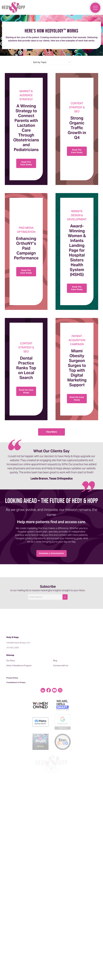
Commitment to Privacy (16, 682)
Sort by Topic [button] (40, 62)
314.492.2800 (13, 648)
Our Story (11, 660)
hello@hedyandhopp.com (18, 643)
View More (51, 432)
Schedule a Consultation (51, 553)
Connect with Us (61, 665)
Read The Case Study (26, 163)
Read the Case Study (26, 391)
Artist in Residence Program (19, 665)
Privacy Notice (12, 678)
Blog (55, 660)
